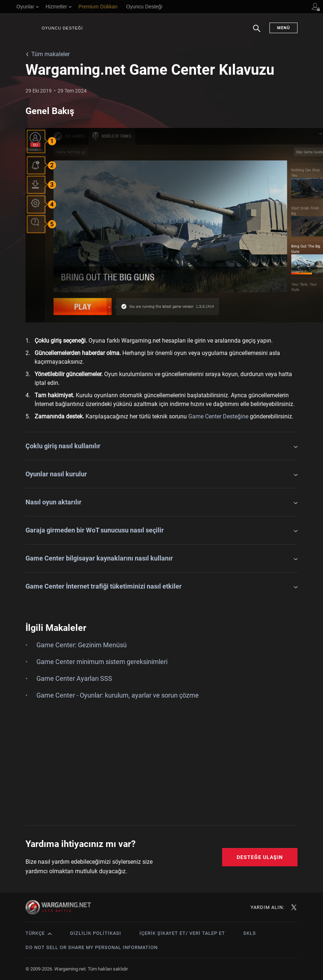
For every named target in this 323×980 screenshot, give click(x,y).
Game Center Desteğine (218, 416)
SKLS (250, 933)
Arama (257, 32)
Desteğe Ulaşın (260, 857)
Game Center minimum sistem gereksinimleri (102, 662)
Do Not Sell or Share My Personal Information (92, 947)
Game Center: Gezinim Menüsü (82, 645)
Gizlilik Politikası (96, 933)
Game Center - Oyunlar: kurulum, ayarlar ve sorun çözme (118, 695)
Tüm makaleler (50, 54)
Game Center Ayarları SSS (74, 678)
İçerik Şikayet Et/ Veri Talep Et (182, 933)
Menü (283, 28)
